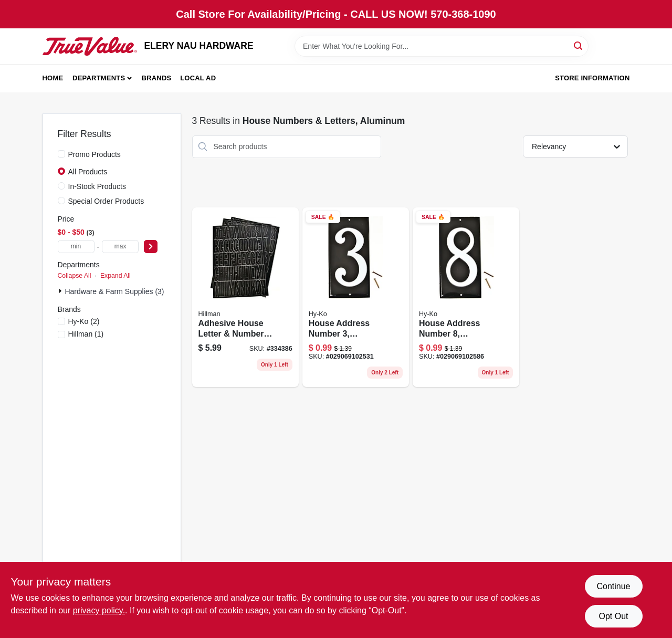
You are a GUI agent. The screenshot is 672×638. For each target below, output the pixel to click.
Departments (99, 78)
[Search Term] (442, 46)
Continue (613, 586)
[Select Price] (151, 247)
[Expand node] (61, 291)
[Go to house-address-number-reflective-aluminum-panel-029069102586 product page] (466, 297)
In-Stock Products (97, 186)
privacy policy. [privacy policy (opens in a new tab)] (99, 610)
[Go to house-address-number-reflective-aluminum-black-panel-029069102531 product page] (356, 297)
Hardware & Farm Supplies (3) (114, 291)
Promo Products (94, 154)
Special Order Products (106, 201)
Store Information (592, 78)
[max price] (120, 247)
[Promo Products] (61, 154)
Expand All (115, 276)
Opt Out (613, 616)
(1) (86, 334)
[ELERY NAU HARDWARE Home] (90, 46)
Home (53, 78)
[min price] (76, 247)
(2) (84, 321)
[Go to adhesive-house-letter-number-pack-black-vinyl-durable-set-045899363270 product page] (245, 297)
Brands (157, 78)
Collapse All (75, 276)
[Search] (579, 45)
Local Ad (198, 78)
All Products (88, 172)
